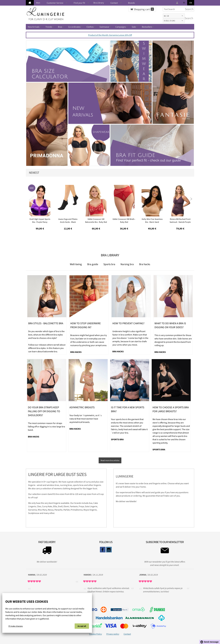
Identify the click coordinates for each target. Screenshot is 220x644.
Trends (49, 27)
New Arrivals (34, 27)
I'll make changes (16, 627)
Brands (131, 3)
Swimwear (104, 27)
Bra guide (93, 264)
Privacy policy (113, 632)
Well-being (76, 264)
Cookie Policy (96, 632)
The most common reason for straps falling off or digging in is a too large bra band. (46, 426)
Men (38, 3)
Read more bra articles (110, 459)
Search (188, 18)
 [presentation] (32, 200)
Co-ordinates (74, 27)
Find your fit (79, 3)
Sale (134, 27)
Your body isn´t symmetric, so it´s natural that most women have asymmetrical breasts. (86, 419)
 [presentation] (188, 200)
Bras (60, 27)
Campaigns (121, 27)
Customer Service (55, 3)
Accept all (82, 627)
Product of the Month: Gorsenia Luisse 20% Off (110, 35)
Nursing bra (127, 264)
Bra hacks (145, 264)
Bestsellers (147, 27)
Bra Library (99, 3)
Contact (114, 3)
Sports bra (109, 264)
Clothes (90, 27)
